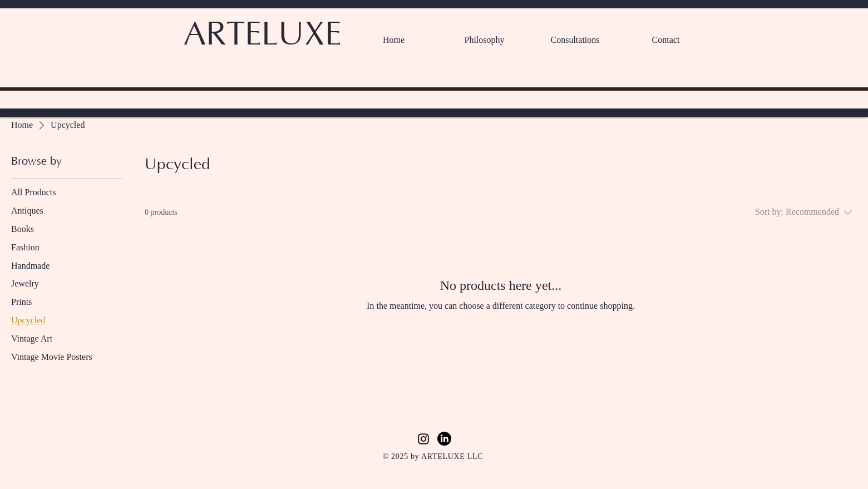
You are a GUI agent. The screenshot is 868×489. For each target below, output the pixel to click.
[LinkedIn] (444, 439)
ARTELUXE (263, 35)
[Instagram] (423, 439)
